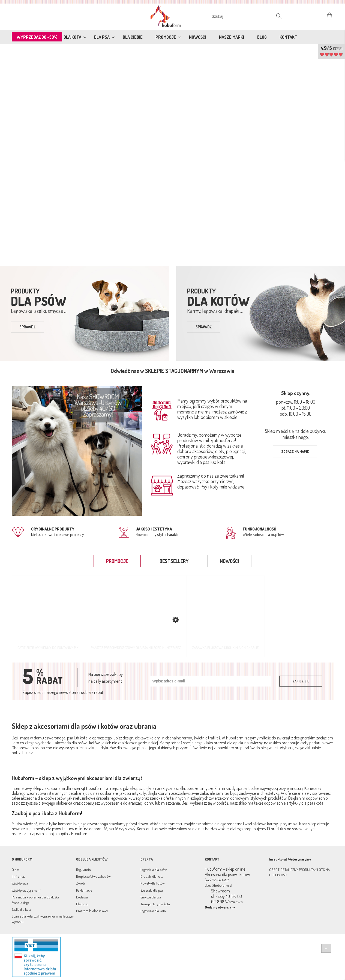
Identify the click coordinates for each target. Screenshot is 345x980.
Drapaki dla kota (152, 876)
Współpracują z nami (26, 890)
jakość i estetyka (154, 529)
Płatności (83, 904)
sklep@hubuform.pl (218, 885)
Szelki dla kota (21, 909)
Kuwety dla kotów (153, 883)
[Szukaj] (276, 18)
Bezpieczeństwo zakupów (93, 876)
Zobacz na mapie (295, 451)
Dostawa (82, 897)
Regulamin (83, 870)
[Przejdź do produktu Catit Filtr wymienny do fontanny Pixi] (48, 616)
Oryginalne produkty (53, 529)
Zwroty (81, 883)
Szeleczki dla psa (152, 890)
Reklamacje (84, 890)
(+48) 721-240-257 (217, 880)
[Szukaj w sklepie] (246, 16)
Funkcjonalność (259, 529)
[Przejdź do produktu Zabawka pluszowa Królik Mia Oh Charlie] (226, 616)
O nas (16, 870)
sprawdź (27, 327)
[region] (172, 154)
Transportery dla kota (155, 904)
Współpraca (20, 883)
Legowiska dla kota (153, 911)
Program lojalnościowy (92, 911)
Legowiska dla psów (154, 870)
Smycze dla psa (151, 897)
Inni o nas (18, 876)
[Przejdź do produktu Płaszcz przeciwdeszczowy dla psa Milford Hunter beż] (136, 616)
